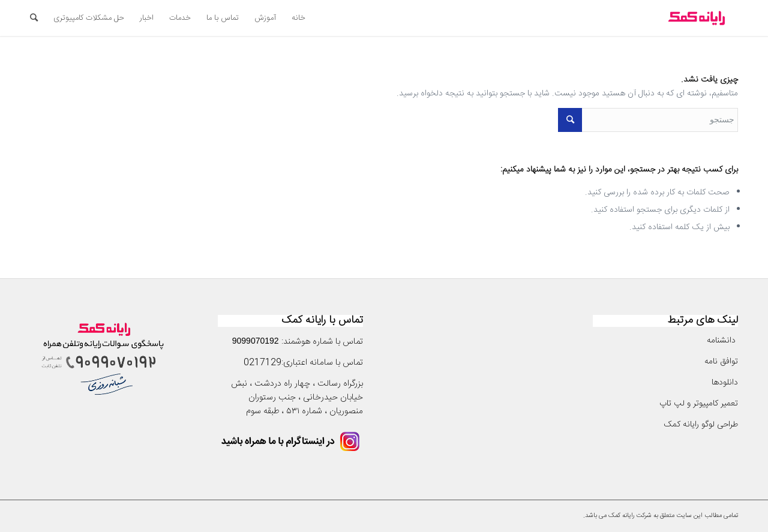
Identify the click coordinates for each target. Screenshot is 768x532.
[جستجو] (34, 18)
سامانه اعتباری (308, 363)
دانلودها (725, 383)
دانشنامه (722, 341)
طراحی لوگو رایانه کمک (701, 425)
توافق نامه (720, 362)
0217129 (262, 363)
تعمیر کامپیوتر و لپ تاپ (699, 404)
